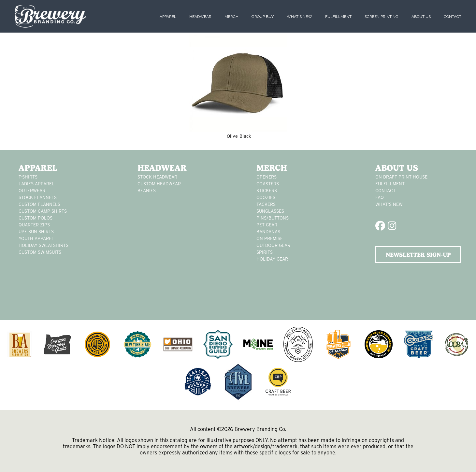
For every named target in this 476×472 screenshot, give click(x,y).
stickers (267, 191)
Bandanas (268, 232)
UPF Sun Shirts (36, 232)
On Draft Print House (401, 177)
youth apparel (36, 238)
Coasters (268, 184)
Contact (453, 17)
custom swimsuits (40, 252)
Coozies (266, 197)
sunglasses (270, 211)
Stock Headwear (157, 177)
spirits (265, 252)
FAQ (380, 197)
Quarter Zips (34, 225)
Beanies (147, 191)
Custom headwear (159, 184)
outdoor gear (273, 245)
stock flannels (38, 197)
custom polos (36, 218)
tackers (266, 204)
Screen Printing (382, 17)
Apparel (168, 17)
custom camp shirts (43, 211)
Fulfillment (338, 17)
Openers (267, 177)
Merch (231, 17)
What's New (299, 17)
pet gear (267, 225)
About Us (421, 17)
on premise (270, 238)
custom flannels (39, 204)
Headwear (200, 17)
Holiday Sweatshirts (43, 245)
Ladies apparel (36, 184)
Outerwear (32, 191)
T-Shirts (28, 177)
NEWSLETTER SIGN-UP (418, 255)
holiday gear (272, 259)
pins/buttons (273, 218)
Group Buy (263, 17)
